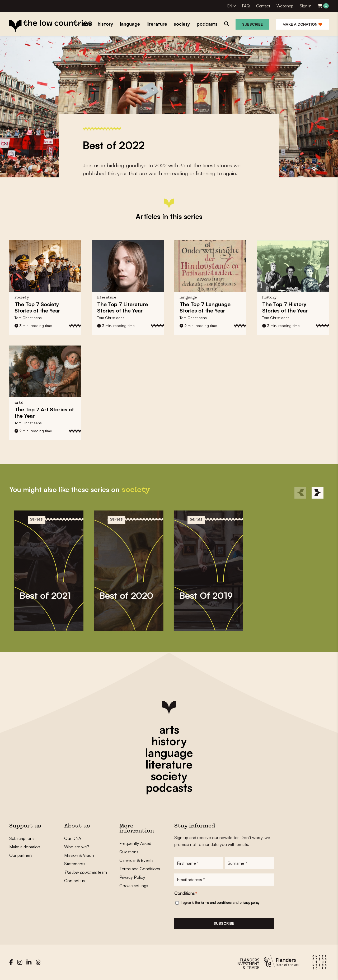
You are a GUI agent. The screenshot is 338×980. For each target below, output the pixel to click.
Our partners (21, 855)
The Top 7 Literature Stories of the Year (123, 307)
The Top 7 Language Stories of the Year (205, 307)
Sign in (306, 6)
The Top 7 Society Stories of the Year (37, 307)
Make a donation (302, 24)
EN (230, 6)
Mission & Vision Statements (79, 859)
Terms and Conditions (140, 869)
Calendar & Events (136, 860)
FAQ (246, 6)
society (169, 776)
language (169, 753)
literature (169, 764)
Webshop (285, 6)
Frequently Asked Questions (135, 848)
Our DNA (73, 838)
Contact (263, 6)
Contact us (74, 881)
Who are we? (77, 847)
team (86, 872)
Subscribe (252, 24)
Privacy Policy (132, 877)
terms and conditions (216, 903)
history (169, 741)
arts (169, 729)
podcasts (169, 788)
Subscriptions (22, 838)
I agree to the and (220, 903)
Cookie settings (134, 886)
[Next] (318, 493)
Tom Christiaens (28, 318)
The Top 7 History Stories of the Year (285, 307)
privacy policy (249, 903)
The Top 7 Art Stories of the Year (44, 413)
